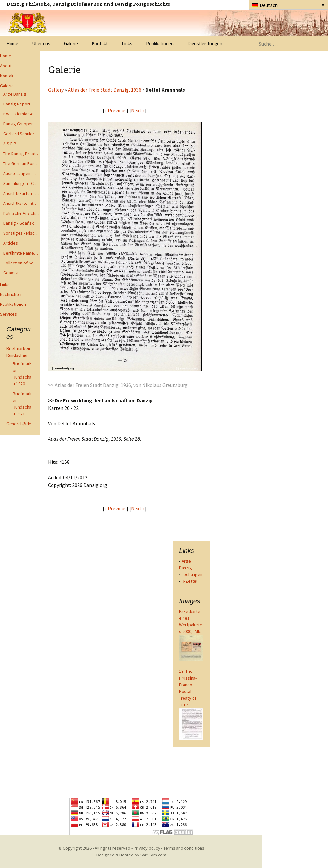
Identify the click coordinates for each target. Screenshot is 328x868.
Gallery (56, 90)
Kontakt (100, 43)
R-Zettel (189, 581)
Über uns (41, 43)
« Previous (115, 110)
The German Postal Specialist (22, 163)
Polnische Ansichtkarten (22, 213)
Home (12, 43)
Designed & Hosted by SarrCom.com (131, 855)
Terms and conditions (184, 848)
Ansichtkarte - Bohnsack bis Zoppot (22, 203)
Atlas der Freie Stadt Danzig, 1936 (105, 90)
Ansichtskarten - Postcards (22, 193)
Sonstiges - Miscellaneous (22, 233)
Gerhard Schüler (19, 134)
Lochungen (192, 574)
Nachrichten (11, 294)
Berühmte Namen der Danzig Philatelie (22, 253)
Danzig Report (17, 104)
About (6, 66)
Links (127, 43)
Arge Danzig (15, 94)
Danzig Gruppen (18, 124)
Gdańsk (11, 273)
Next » (138, 110)
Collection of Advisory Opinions (22, 263)
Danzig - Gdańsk (19, 223)
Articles (11, 243)
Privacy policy (147, 848)
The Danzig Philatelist (22, 154)
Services (8, 314)
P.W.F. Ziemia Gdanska (22, 114)
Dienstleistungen (205, 43)
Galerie (71, 43)
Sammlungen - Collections (22, 183)
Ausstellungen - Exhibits (22, 173)
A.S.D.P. (10, 144)
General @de (19, 424)
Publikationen (160, 43)
